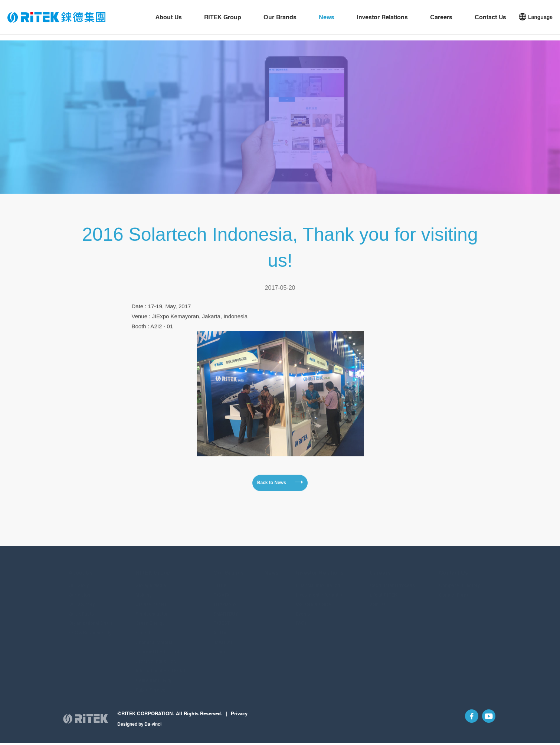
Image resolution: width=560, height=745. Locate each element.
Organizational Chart (90, 619)
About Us (169, 21)
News (327, 21)
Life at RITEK (383, 591)
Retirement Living (154, 676)
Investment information (320, 591)
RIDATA (221, 591)
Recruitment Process (392, 581)
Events (303, 610)
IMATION (223, 638)
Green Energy (150, 619)
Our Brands (280, 21)
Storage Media (151, 581)
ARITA (220, 629)
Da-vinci (153, 731)
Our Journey (82, 600)
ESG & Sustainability (90, 629)
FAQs (301, 619)
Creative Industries (156, 657)
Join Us (378, 600)
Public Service (150, 686)
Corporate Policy (313, 600)
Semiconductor (152, 610)
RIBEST (222, 619)
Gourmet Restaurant (157, 648)
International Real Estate (162, 667)
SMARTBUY (226, 610)
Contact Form (453, 591)
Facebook (463, 726)
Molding (144, 591)
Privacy (239, 721)
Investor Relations (382, 21)
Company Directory (459, 581)
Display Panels (151, 600)
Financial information (318, 581)
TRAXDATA (225, 600)
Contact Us (490, 21)
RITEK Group (223, 21)
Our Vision (79, 591)
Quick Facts (81, 610)
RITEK (220, 581)
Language (540, 21)
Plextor (221, 648)
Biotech (143, 629)
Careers (441, 21)
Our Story (79, 581)
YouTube (486, 726)
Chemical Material (155, 638)
